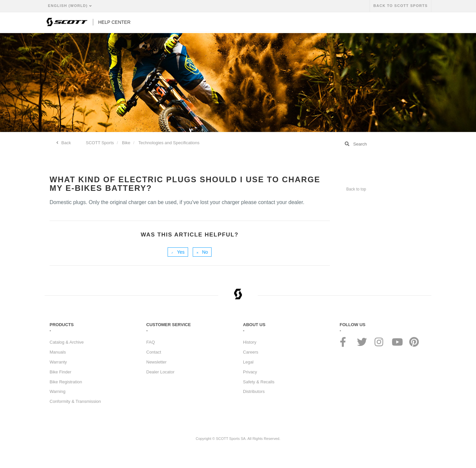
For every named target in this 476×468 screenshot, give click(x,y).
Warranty (58, 362)
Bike (126, 143)
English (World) (69, 6)
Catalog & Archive (67, 342)
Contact (154, 352)
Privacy (250, 372)
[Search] (383, 144)
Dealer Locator (160, 372)
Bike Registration (66, 382)
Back (66, 143)
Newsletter (157, 362)
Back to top (356, 189)
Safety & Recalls (259, 382)
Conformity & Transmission (75, 401)
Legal (248, 362)
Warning (58, 391)
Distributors (254, 391)
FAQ (151, 342)
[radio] (178, 252)
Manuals (58, 352)
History (250, 342)
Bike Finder (60, 372)
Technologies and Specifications (169, 143)
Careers (251, 352)
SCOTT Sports (100, 143)
